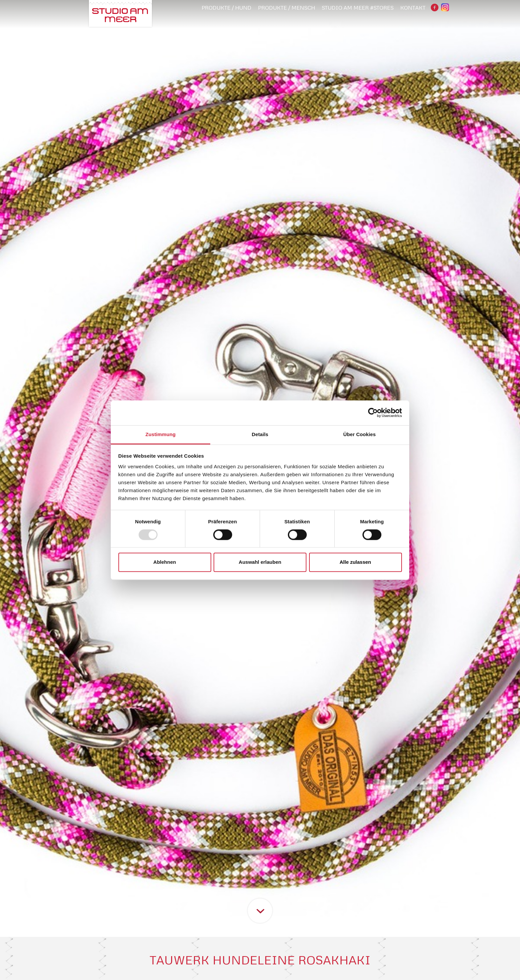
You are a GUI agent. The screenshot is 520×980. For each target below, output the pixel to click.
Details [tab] (260, 434)
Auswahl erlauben (260, 562)
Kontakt (413, 8)
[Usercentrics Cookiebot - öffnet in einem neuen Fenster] (373, 413)
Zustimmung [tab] (161, 434)
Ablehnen (164, 562)
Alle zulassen (355, 562)
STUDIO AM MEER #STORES (358, 8)
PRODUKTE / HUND (227, 8)
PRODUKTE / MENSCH (287, 8)
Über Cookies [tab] (359, 434)
